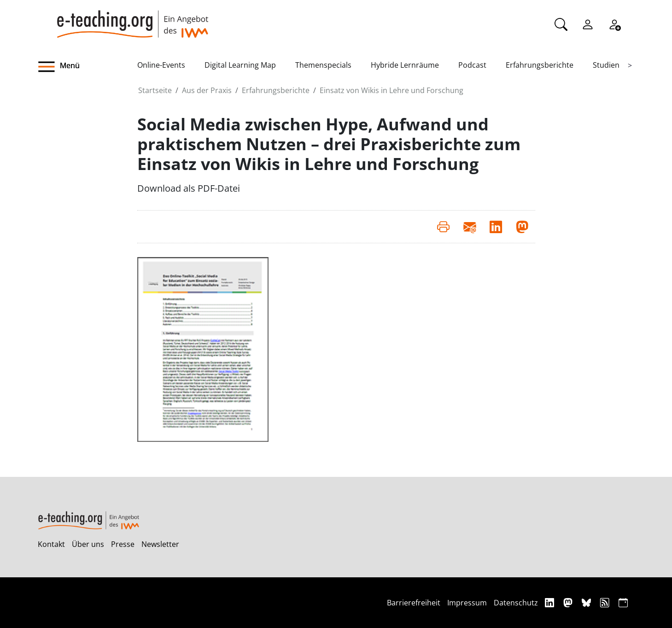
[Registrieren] (614, 23)
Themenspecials (323, 65)
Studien (606, 65)
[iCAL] (623, 602)
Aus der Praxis (207, 90)
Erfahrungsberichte (540, 65)
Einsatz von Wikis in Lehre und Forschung (392, 90)
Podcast (472, 65)
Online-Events (161, 65)
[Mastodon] (569, 602)
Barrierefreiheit (414, 603)
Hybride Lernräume (405, 65)
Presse (123, 544)
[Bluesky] (587, 602)
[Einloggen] (588, 23)
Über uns (88, 544)
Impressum (467, 603)
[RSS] (606, 602)
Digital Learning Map (240, 65)
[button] (88, 67)
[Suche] (561, 23)
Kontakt (51, 544)
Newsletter (160, 544)
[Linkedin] (551, 602)
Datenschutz (516, 603)
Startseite (155, 90)
